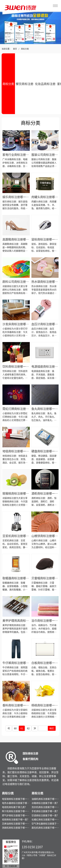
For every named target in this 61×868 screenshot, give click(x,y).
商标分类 (25, 49)
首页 (15, 49)
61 (22, 728)
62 (28, 728)
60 (15, 728)
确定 (52, 728)
